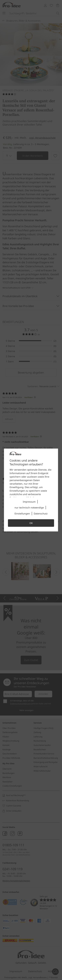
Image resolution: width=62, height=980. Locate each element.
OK (31, 523)
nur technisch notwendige (29, 508)
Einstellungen (22, 514)
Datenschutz (41, 514)
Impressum (29, 502)
